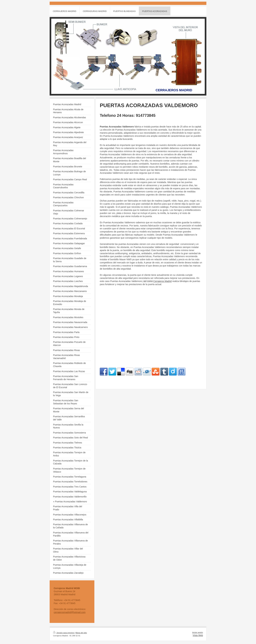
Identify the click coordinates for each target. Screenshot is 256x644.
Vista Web (198, 635)
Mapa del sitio (81, 633)
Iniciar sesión (198, 632)
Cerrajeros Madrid (162, 281)
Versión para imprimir (64, 633)
